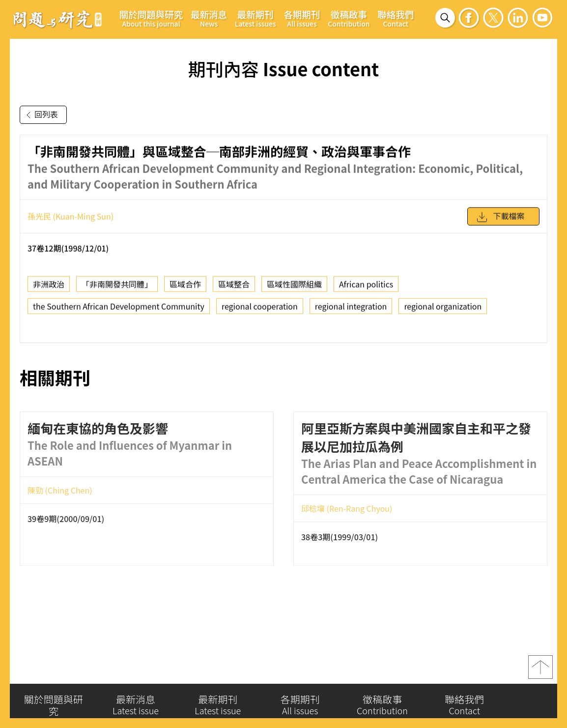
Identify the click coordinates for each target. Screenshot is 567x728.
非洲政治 (49, 290)
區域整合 (234, 290)
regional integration (351, 312)
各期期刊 (302, 18)
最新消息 (209, 18)
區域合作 (185, 290)
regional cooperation (260, 312)
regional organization (443, 312)
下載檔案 (500, 222)
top (540, 672)
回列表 (40, 115)
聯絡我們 (396, 18)
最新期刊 (255, 18)
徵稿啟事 (349, 18)
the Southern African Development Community (119, 312)
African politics (366, 290)
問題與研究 (57, 19)
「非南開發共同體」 (117, 290)
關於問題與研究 (151, 18)
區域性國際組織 (294, 290)
